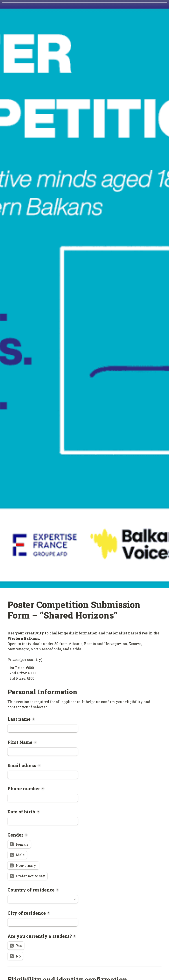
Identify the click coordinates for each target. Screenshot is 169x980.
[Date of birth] (43, 821)
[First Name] (43, 752)
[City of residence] (43, 922)
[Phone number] (43, 798)
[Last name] (43, 728)
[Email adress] (43, 775)
